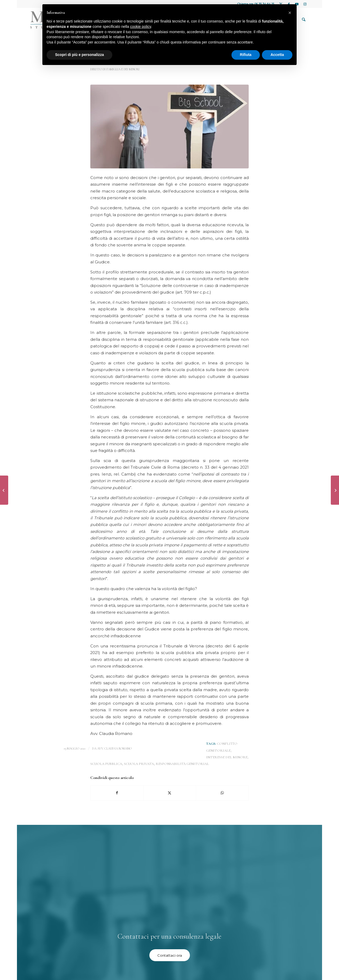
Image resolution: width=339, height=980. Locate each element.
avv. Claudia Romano (115, 748)
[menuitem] (304, 20)
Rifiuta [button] (246, 55)
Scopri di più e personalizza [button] (79, 55)
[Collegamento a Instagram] (305, 4)
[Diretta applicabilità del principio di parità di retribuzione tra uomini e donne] (335, 490)
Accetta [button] (277, 55)
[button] (290, 13)
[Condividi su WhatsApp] (222, 793)
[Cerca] (304, 20)
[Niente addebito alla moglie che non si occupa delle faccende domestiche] (4, 490)
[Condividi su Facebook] (117, 793)
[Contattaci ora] (170, 955)
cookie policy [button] (140, 27)
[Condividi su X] (170, 793)
